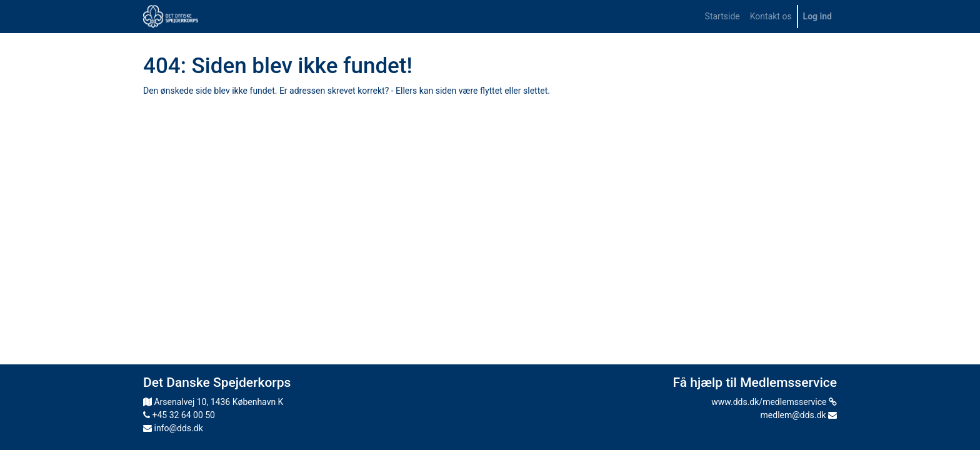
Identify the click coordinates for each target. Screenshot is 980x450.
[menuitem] (722, 17)
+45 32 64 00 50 (179, 415)
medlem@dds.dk (799, 415)
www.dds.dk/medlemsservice (774, 402)
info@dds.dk (173, 428)
